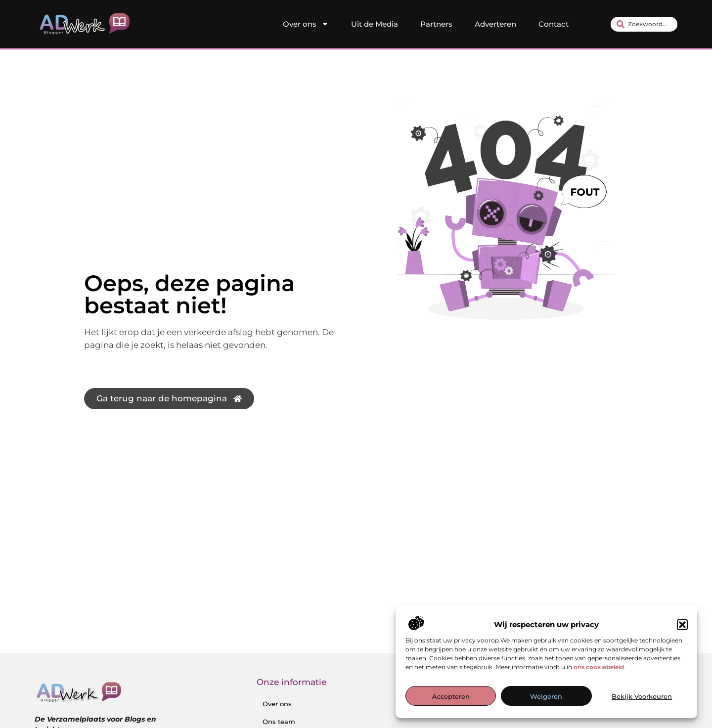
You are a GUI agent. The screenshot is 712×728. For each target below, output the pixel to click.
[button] (682, 625)
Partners (436, 24)
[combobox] (644, 24)
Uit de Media (375, 24)
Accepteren (451, 696)
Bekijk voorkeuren (642, 696)
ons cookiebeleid (599, 667)
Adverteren (495, 24)
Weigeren (546, 696)
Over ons (306, 24)
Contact (554, 24)
